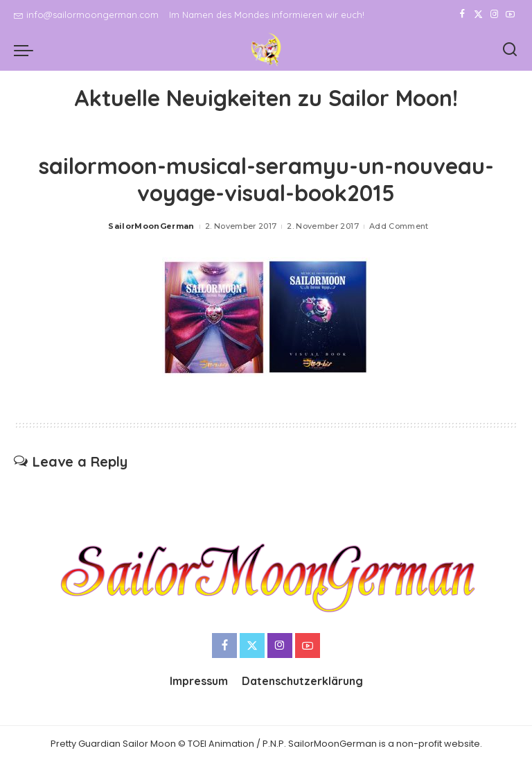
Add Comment (399, 226)
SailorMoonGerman (151, 226)
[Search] (510, 50)
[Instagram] (494, 15)
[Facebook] (462, 15)
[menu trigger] (27, 50)
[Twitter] (478, 15)
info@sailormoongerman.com (86, 15)
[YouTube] (510, 15)
